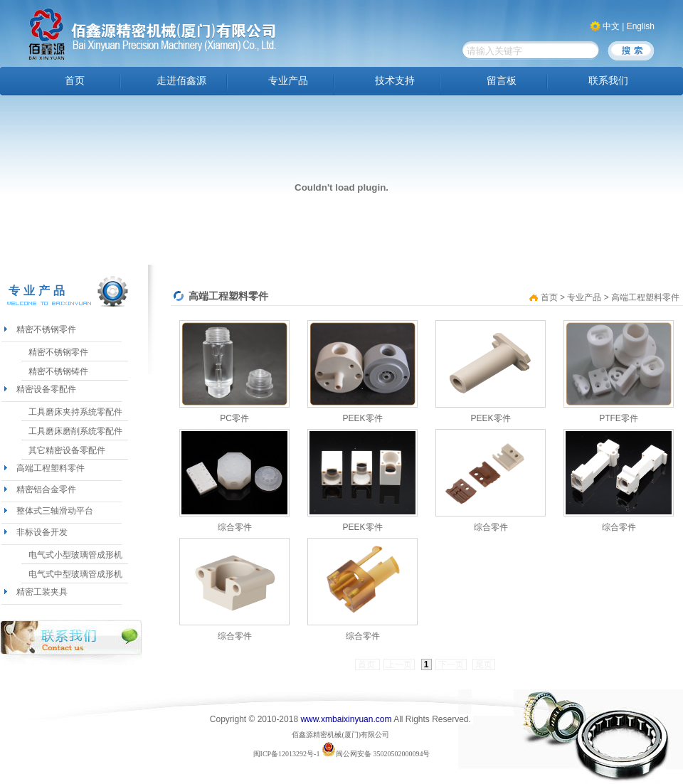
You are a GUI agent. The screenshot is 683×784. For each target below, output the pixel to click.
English (641, 26)
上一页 (399, 664)
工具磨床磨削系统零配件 (75, 431)
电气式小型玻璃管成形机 (75, 555)
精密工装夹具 (42, 592)
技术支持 (395, 81)
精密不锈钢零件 (46, 329)
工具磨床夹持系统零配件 (75, 412)
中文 (611, 26)
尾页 (484, 664)
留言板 (502, 81)
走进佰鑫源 (181, 81)
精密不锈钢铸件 (58, 371)
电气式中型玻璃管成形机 (75, 574)
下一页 (451, 664)
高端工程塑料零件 (51, 468)
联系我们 (608, 81)
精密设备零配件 (46, 389)
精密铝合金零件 (46, 489)
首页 (75, 81)
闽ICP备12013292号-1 (287, 754)
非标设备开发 (42, 532)
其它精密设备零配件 (67, 450)
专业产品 (288, 81)
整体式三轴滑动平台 (55, 511)
